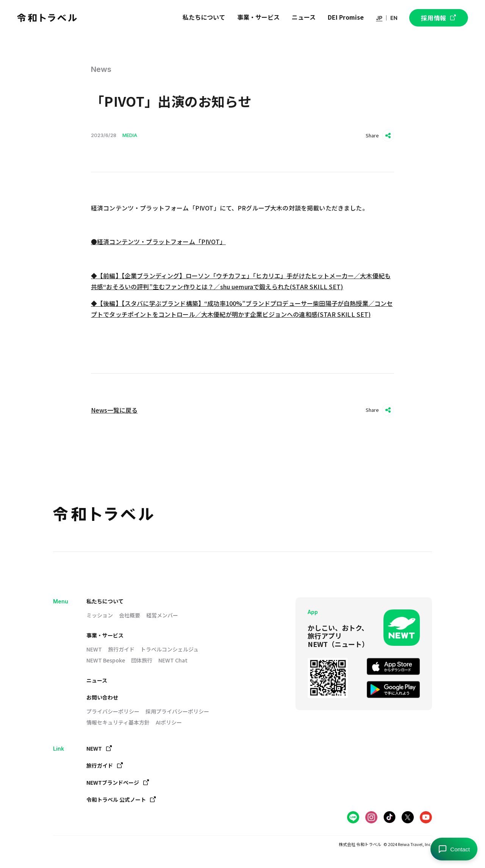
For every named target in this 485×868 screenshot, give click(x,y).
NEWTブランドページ (118, 782)
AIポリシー (169, 722)
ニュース (97, 680)
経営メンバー (162, 615)
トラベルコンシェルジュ (170, 649)
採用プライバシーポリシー (177, 711)
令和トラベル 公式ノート (121, 799)
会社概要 (130, 615)
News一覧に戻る (114, 410)
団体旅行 (142, 660)
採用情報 (439, 18)
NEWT (94, 649)
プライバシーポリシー (113, 711)
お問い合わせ (102, 697)
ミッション (100, 615)
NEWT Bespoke (106, 660)
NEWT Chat (173, 660)
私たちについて (105, 601)
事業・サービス (105, 635)
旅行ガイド (121, 649)
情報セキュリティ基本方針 (118, 722)
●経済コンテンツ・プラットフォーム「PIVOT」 (158, 242)
